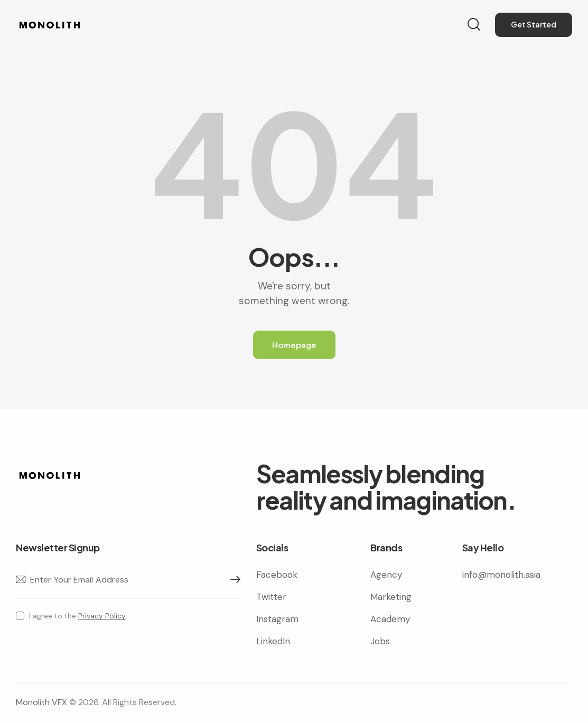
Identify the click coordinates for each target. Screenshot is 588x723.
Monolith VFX (41, 702)
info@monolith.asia (501, 575)
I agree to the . (78, 616)
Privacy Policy (102, 616)
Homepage (294, 345)
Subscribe (232, 580)
